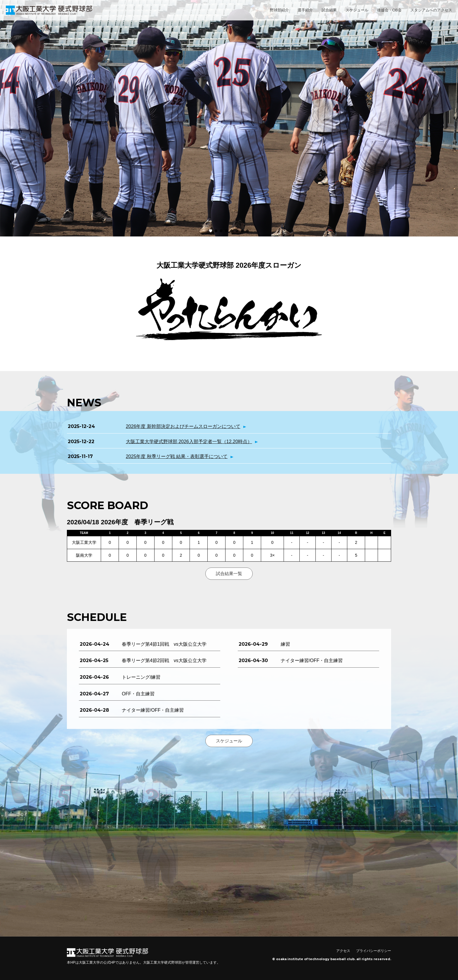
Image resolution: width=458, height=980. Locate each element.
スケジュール (357, 10)
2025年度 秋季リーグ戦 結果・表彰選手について (177, 456)
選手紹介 (305, 10)
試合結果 (329, 10)
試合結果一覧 (229, 573)
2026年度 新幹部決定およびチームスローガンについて (183, 426)
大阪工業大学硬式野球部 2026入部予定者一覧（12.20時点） (189, 442)
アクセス (343, 951)
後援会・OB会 (389, 10)
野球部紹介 (279, 10)
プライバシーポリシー (374, 951)
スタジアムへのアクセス (431, 10)
